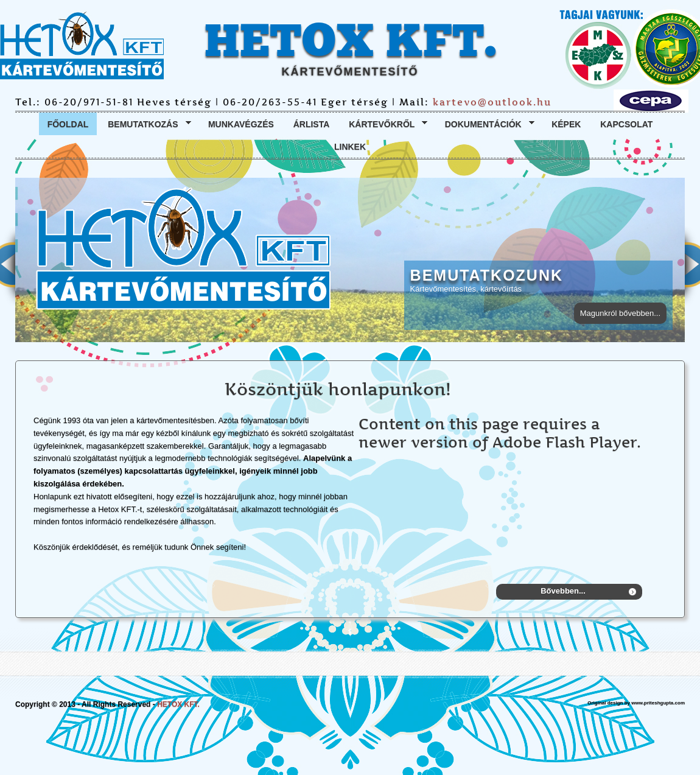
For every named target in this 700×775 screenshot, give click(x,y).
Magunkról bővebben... (620, 313)
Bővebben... (563, 591)
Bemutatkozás (145, 124)
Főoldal (68, 124)
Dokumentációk (485, 124)
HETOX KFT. (350, 42)
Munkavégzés (241, 124)
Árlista (312, 124)
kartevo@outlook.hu (492, 102)
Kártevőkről (384, 124)
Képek (566, 124)
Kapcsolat (626, 124)
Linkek (350, 147)
